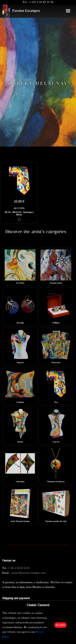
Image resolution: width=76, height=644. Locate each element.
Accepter (60, 625)
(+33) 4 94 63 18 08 (41, 2)
